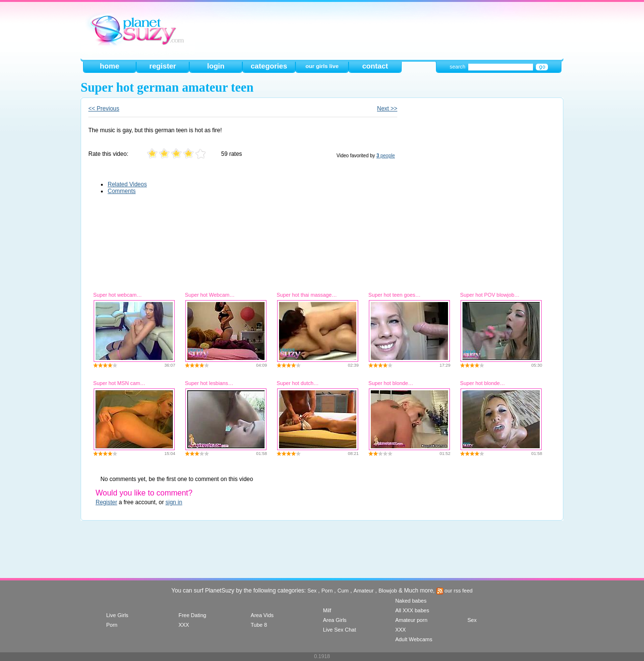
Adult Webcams (414, 639)
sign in (174, 502)
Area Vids (262, 615)
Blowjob (388, 591)
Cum (343, 591)
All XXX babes (412, 610)
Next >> (387, 109)
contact (375, 66)
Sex (312, 591)
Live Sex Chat (339, 630)
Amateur (364, 591)
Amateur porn (412, 620)
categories (269, 66)
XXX (184, 625)
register (162, 66)
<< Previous (104, 109)
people (386, 156)
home (110, 66)
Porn (327, 591)
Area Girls (335, 620)
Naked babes (411, 601)
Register (106, 502)
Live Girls (117, 615)
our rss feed (455, 591)
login (216, 66)
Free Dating (192, 615)
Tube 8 (259, 625)
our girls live (322, 66)
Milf (327, 610)
